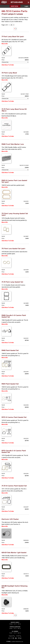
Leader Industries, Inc (17, 642)
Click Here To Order (8, 65)
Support (12, 636)
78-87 (11, 633)
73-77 (15, 624)
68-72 (19, 628)
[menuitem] (26, 6)
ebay (20, 638)
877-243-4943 (17, 2)
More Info (5, 44)
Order (19, 636)
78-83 (11, 628)
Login (26, 6)
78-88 (11, 624)
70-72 (19, 624)
